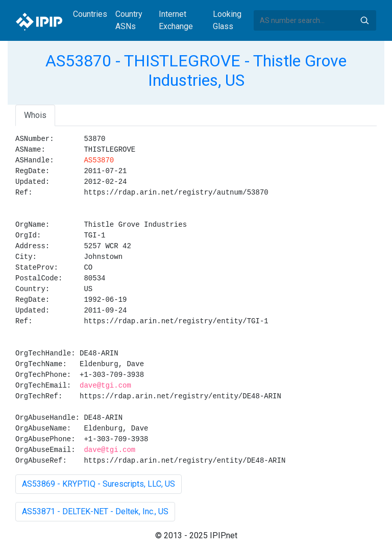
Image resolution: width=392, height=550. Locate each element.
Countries (90, 14)
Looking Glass (227, 20)
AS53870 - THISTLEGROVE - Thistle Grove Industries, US (196, 70)
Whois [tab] (35, 115)
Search (364, 20)
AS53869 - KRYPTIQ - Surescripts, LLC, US (99, 484)
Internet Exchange (176, 20)
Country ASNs (129, 20)
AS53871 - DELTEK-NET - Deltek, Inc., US (95, 511)
